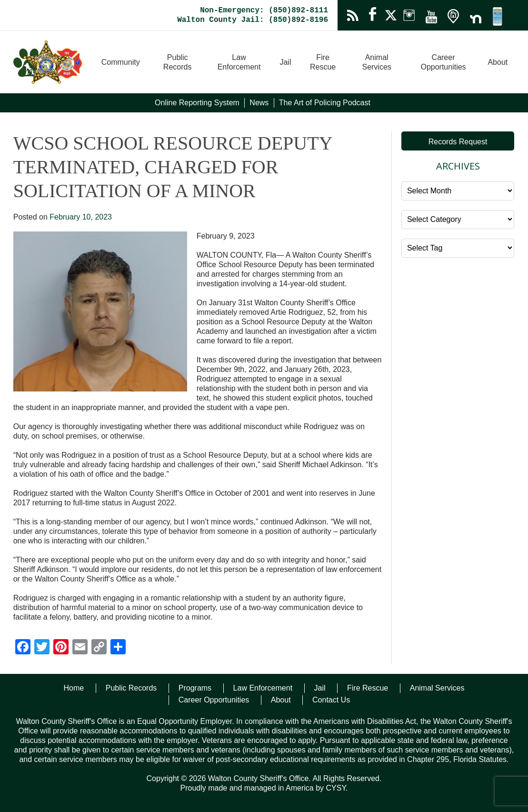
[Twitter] (42, 648)
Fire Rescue (323, 62)
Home (74, 688)
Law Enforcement (239, 62)
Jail (285, 62)
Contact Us (331, 700)
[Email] (80, 648)
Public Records (178, 62)
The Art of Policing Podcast (325, 103)
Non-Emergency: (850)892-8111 (264, 10)
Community (121, 62)
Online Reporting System (197, 103)
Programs (195, 688)
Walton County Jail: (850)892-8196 (253, 20)
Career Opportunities (443, 62)
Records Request (458, 142)
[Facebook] (23, 648)
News (259, 103)
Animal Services (376, 62)
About (498, 62)
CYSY (336, 788)
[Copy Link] (99, 648)
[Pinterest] (61, 648)
